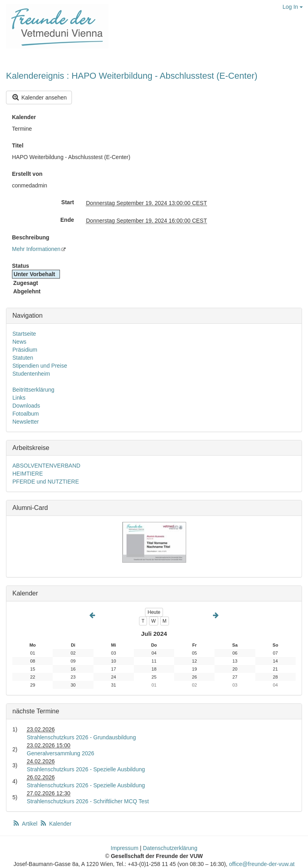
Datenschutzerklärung (170, 848)
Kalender (24, 117)
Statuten (23, 358)
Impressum (124, 848)
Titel (18, 145)
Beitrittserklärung (33, 390)
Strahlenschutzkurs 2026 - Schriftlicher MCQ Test (88, 801)
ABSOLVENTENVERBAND (46, 466)
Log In (293, 7)
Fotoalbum (26, 414)
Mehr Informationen (36, 249)
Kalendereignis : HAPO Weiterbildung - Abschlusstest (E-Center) (132, 76)
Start (68, 202)
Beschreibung (31, 237)
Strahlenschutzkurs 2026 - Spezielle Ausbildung (86, 769)
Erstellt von (27, 174)
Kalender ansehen (39, 97)
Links (19, 398)
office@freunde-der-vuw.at (262, 864)
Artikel (26, 824)
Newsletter (26, 422)
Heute (154, 612)
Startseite (24, 334)
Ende (67, 220)
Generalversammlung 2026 (61, 753)
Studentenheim (31, 374)
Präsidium (25, 350)
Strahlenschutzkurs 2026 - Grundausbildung (81, 737)
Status (21, 266)
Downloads (26, 406)
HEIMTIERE (28, 474)
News (19, 342)
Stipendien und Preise (40, 366)
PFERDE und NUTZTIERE (46, 482)
